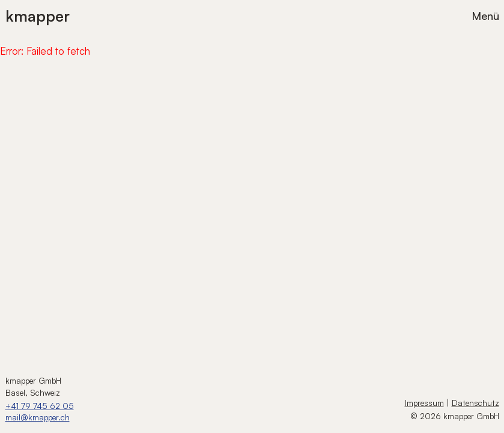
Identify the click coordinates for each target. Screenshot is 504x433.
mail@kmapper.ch (38, 417)
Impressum (424, 403)
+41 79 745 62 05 (40, 406)
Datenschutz (475, 403)
